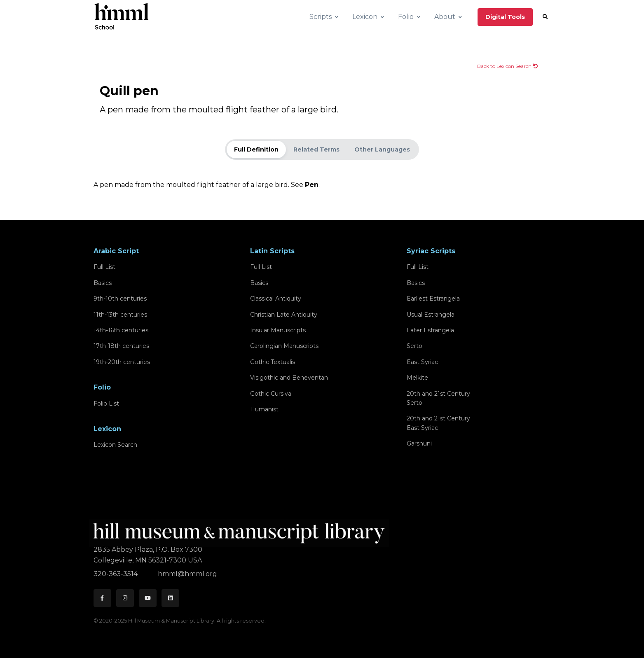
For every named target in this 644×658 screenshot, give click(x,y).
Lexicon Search (115, 445)
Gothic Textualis (273, 362)
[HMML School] (122, 17)
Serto (415, 346)
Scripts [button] (321, 17)
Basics (103, 283)
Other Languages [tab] (382, 149)
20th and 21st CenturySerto (438, 398)
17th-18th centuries (121, 346)
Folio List (106, 404)
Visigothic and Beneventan (289, 378)
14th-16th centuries (121, 330)
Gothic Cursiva (271, 394)
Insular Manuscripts (278, 330)
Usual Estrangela (431, 315)
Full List (104, 267)
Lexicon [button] (365, 17)
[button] (545, 17)
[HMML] (241, 530)
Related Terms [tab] (316, 149)
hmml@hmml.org (187, 574)
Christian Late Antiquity (284, 315)
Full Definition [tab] (256, 149)
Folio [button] (406, 17)
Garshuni (419, 443)
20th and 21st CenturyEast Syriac (438, 423)
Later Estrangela (430, 330)
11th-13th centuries (120, 315)
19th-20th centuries (122, 362)
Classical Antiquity (276, 299)
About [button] (445, 17)
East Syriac (422, 362)
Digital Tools (505, 17)
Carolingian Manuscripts (284, 346)
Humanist (264, 409)
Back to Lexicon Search (507, 66)
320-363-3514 (116, 574)
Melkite (417, 378)
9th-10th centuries (120, 299)
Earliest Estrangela (433, 299)
